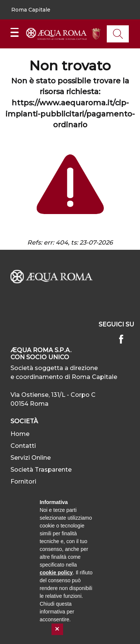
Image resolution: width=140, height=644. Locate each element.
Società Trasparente (41, 470)
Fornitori (23, 482)
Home (20, 434)
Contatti (23, 446)
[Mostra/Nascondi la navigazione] (15, 32)
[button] (31, 10)
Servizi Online (31, 458)
